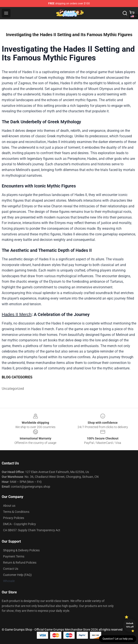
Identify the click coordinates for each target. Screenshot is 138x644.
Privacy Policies (14, 518)
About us (9, 506)
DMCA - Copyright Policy (19, 524)
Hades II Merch (17, 314)
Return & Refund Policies (20, 563)
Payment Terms (14, 556)
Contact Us (11, 569)
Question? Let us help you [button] (118, 639)
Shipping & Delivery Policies (21, 550)
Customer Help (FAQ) (17, 575)
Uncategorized (13, 389)
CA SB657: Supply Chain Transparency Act (32, 530)
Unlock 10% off (130, 625)
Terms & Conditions (16, 512)
